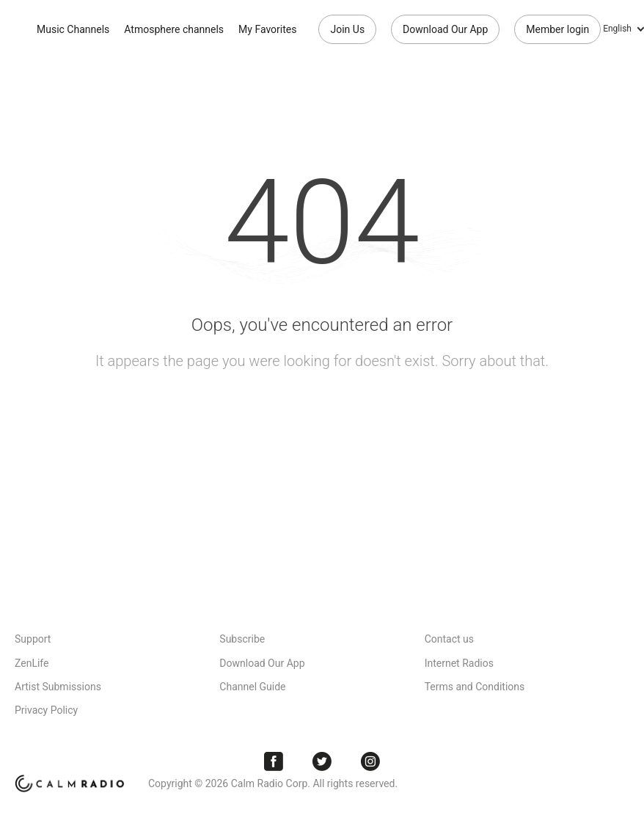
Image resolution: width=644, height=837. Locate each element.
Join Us (347, 29)
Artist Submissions (58, 687)
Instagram (370, 761)
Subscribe (242, 639)
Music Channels (73, 29)
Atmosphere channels (174, 29)
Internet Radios (459, 663)
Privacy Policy (46, 710)
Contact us (449, 639)
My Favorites (267, 29)
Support (33, 639)
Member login (557, 29)
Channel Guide (252, 687)
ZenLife (32, 663)
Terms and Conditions (475, 687)
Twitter (322, 761)
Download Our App (445, 29)
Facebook (274, 761)
